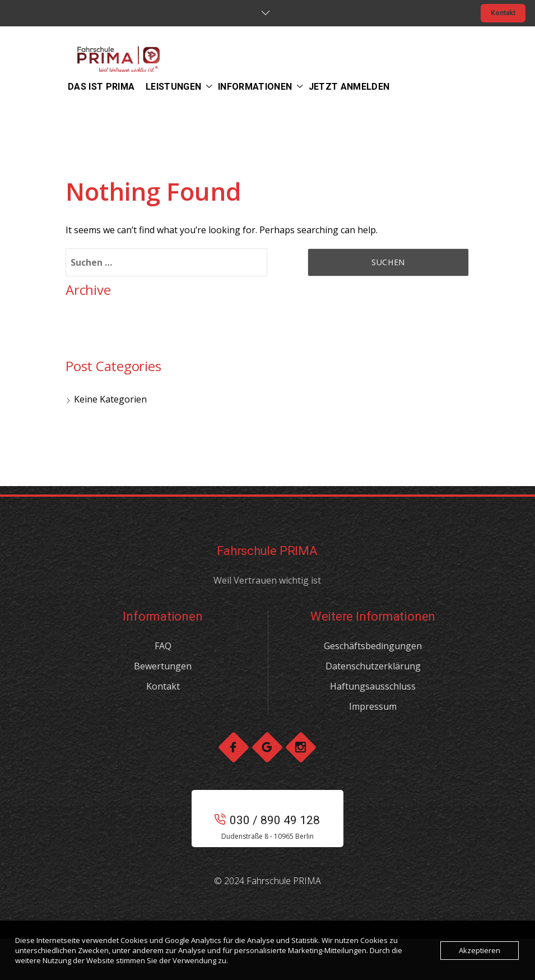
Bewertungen (163, 666)
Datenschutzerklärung (373, 666)
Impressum (373, 706)
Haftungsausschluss (373, 686)
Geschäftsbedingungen (373, 646)
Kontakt (503, 13)
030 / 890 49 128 (267, 820)
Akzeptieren (480, 950)
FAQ (163, 646)
